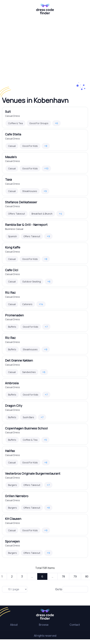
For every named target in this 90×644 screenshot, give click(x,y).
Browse (44, 625)
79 (75, 576)
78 (63, 576)
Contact (75, 625)
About (14, 625)
